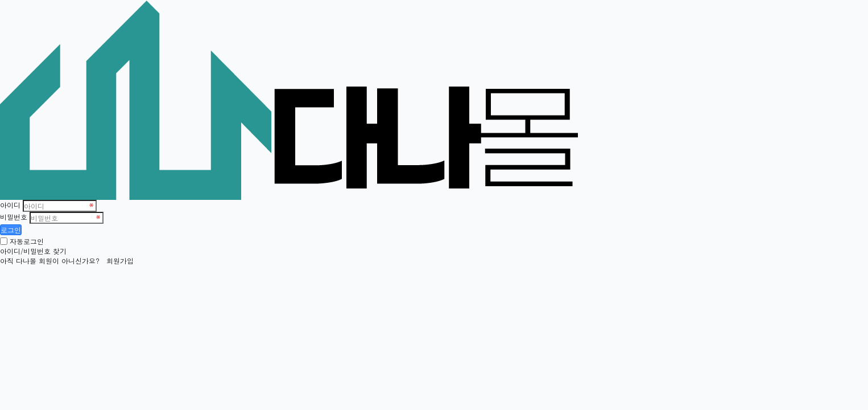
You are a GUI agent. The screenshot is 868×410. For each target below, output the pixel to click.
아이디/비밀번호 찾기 (33, 251)
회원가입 (120, 261)
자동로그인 (27, 241)
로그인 (11, 230)
